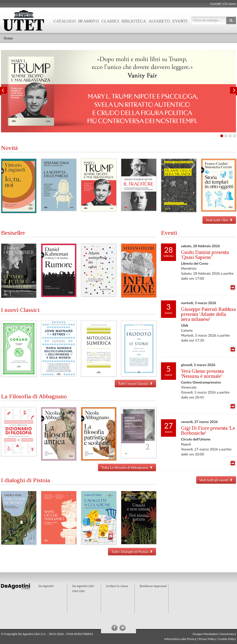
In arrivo (89, 21)
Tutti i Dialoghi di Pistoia (132, 551)
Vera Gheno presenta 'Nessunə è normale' (202, 374)
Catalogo (65, 21)
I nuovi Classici (20, 310)
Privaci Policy (207, 639)
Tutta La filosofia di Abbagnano (127, 467)
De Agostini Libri (83, 586)
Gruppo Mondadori (205, 634)
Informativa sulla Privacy (180, 639)
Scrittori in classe (117, 586)
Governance (228, 634)
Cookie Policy (227, 639)
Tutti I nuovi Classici (135, 383)
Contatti (216, 4)
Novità (9, 148)
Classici (110, 21)
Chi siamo (230, 4)
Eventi (180, 21)
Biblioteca (134, 21)
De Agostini (46, 586)
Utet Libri (78, 591)
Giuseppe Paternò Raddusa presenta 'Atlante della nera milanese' (208, 314)
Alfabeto (159, 21)
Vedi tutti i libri (219, 220)
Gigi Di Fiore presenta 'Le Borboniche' (208, 430)
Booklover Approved (153, 586)
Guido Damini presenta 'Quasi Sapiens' (205, 255)
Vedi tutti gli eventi (216, 480)
